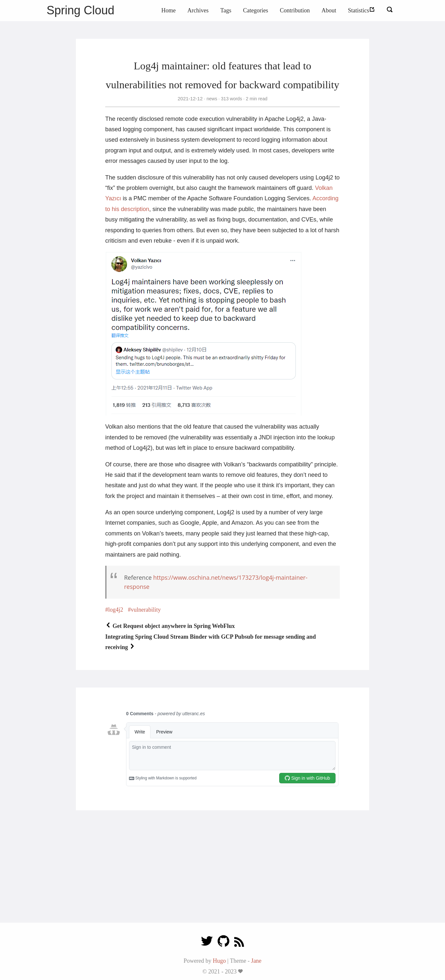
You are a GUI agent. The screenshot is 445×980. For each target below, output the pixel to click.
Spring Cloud (80, 10)
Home (168, 10)
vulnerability (146, 610)
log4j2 (116, 610)
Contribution (295, 10)
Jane (256, 961)
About (329, 10)
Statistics (361, 10)
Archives (198, 10)
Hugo (219, 961)
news (212, 99)
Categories (256, 10)
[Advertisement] (223, 873)
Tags (226, 10)
